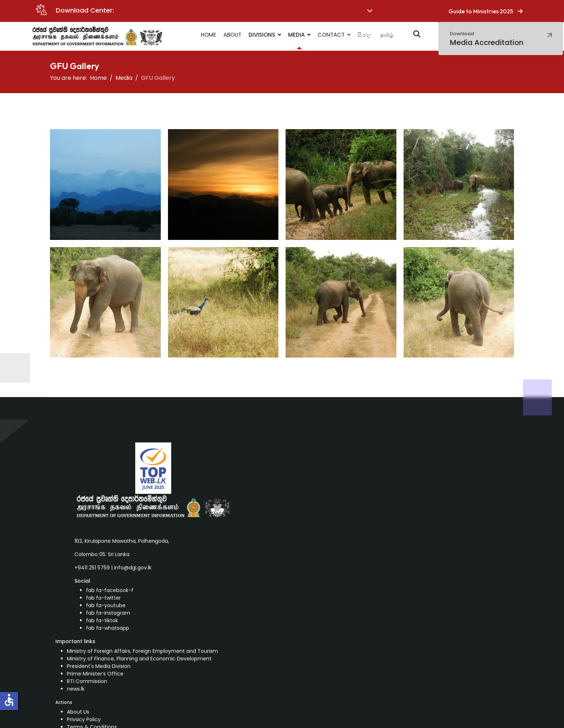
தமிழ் (387, 35)
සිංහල (364, 35)
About (232, 35)
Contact (331, 35)
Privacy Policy (84, 719)
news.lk (76, 689)
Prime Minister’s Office (95, 674)
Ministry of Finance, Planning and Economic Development (139, 659)
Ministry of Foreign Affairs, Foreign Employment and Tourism (142, 651)
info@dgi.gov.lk (133, 568)
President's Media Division (99, 666)
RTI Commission (87, 681)
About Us (78, 712)
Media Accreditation (487, 39)
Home (208, 35)
